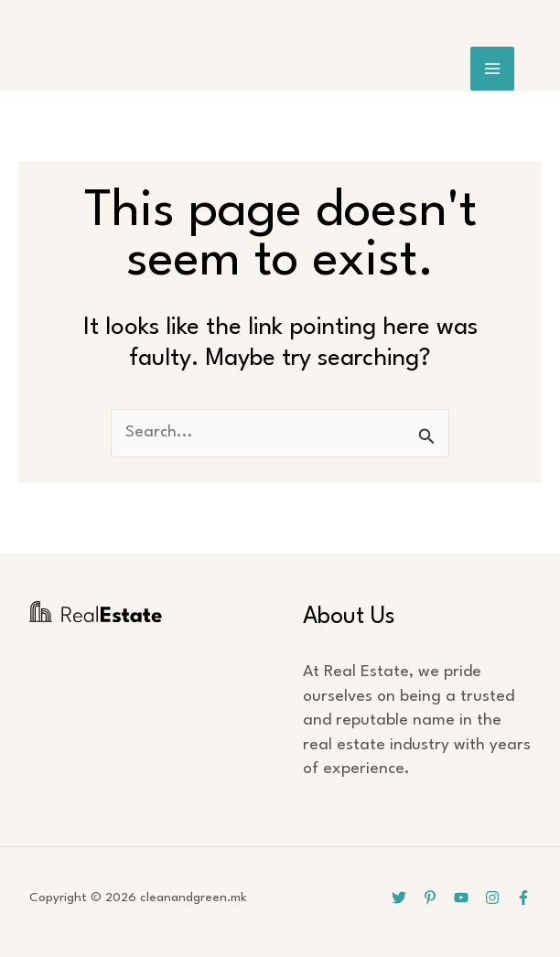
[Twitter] (399, 898)
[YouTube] (461, 898)
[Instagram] (492, 898)
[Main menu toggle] (493, 69)
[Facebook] (523, 898)
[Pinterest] (430, 898)
